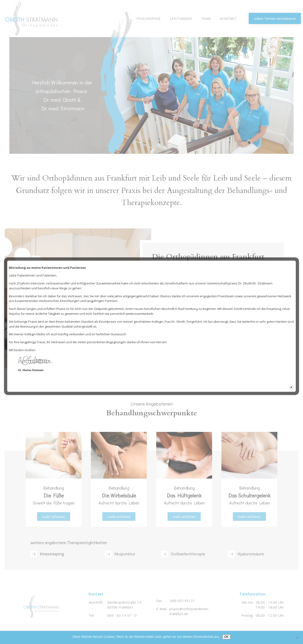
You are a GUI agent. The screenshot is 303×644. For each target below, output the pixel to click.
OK (226, 637)
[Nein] (297, 637)
